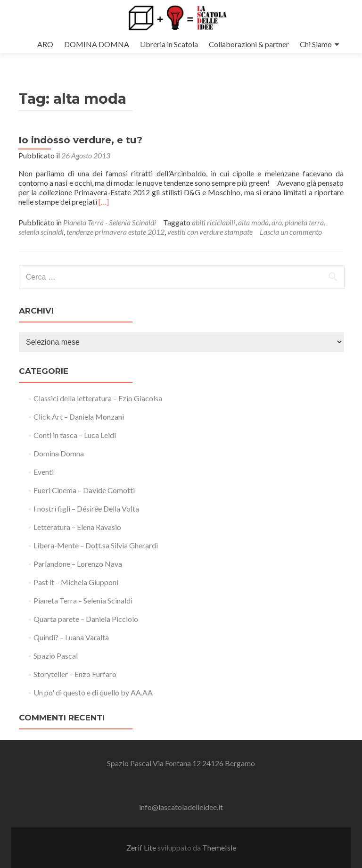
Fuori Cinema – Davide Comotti (84, 490)
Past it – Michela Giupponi (76, 582)
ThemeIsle (219, 847)
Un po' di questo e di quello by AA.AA (93, 692)
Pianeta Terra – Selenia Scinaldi (83, 600)
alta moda (253, 222)
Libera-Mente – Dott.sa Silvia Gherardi (96, 545)
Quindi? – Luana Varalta (71, 637)
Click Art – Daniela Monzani (79, 417)
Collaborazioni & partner (249, 44)
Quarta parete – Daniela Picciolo (86, 619)
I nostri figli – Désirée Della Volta (86, 508)
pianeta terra (304, 222)
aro (277, 222)
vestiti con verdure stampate (210, 232)
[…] (104, 202)
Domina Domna (59, 453)
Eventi (44, 472)
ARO (45, 44)
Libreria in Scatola (169, 44)
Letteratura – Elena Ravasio (77, 527)
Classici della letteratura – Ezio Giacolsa (98, 398)
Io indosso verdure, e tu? (80, 140)
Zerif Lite (142, 847)
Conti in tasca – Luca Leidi (75, 435)
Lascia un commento (291, 232)
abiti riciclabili (214, 222)
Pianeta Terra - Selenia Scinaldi (110, 222)
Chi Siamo (316, 44)
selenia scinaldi (41, 232)
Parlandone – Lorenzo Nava (78, 564)
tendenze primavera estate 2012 (115, 232)
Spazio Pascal (56, 656)
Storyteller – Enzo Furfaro (75, 674)
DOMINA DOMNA (97, 44)
